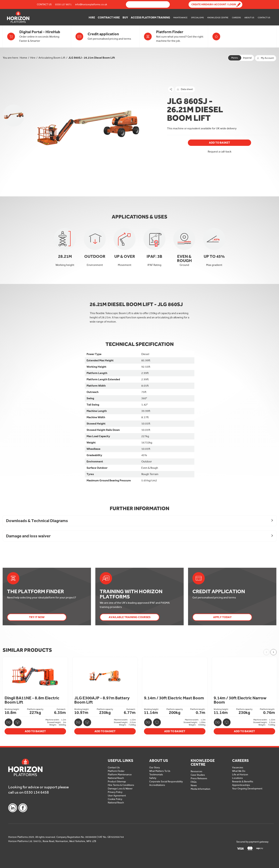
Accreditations (157, 785)
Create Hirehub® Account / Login (214, 4)
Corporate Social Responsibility (166, 782)
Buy (125, 17)
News (194, 785)
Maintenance (180, 18)
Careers (236, 18)
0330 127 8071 (63, 4)
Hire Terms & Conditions (121, 785)
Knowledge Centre (218, 18)
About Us (249, 18)
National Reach (116, 778)
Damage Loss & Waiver (120, 789)
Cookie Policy (115, 799)
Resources (196, 771)
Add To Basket (219, 143)
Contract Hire (109, 17)
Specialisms (197, 18)
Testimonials (156, 775)
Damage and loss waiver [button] (28, 536)
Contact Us (44, 4)
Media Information (201, 789)
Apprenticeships (241, 785)
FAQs (194, 782)
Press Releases (199, 778)
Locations (237, 778)
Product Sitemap (117, 782)
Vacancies (238, 768)
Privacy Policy (115, 792)
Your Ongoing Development (247, 789)
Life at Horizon (240, 775)
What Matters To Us (160, 771)
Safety (153, 778)
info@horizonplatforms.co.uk (91, 4)
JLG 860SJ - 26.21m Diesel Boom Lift (92, 58)
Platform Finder (116, 771)
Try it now (37, 617)
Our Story (155, 768)
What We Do (239, 771)
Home (23, 58)
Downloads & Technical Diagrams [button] (37, 521)
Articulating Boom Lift (52, 58)
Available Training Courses (130, 617)
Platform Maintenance (120, 775)
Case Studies (198, 775)
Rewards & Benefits (243, 782)
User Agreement (117, 796)
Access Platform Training (150, 17)
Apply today (222, 617)
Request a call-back (220, 152)
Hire (92, 17)
